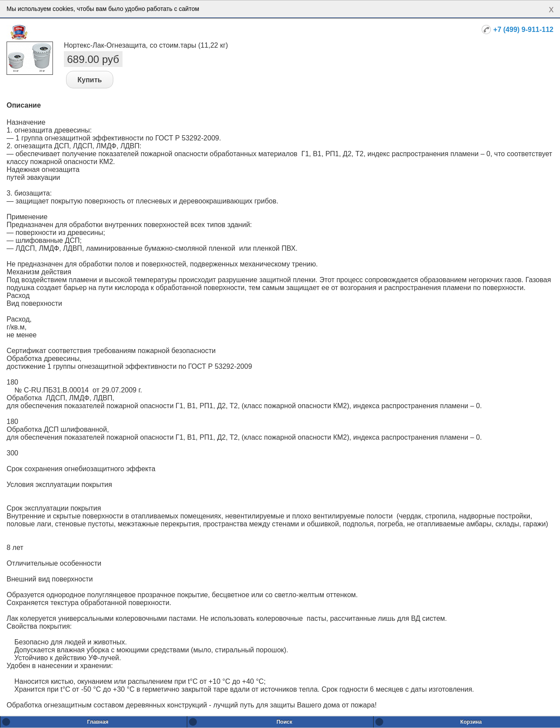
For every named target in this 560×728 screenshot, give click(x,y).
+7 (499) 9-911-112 (523, 30)
